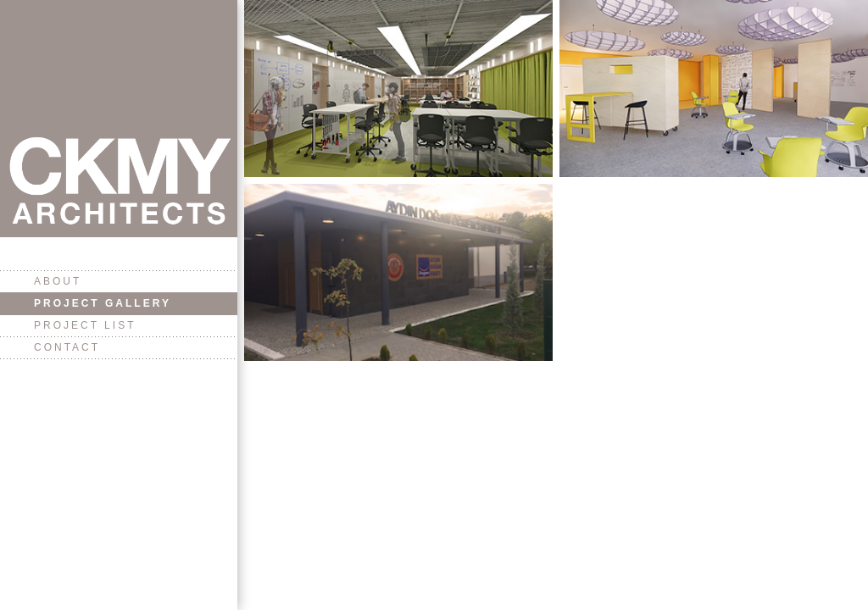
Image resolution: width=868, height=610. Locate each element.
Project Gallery (103, 303)
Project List (85, 325)
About (58, 281)
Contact (67, 347)
